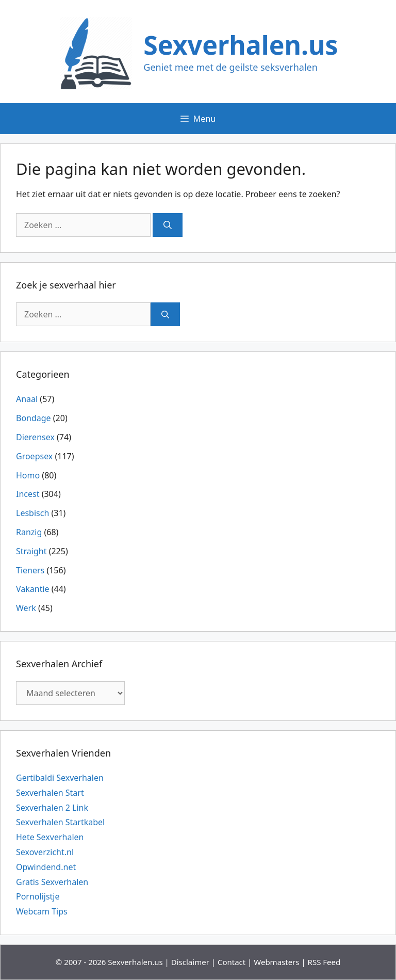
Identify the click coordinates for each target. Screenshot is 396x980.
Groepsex (34, 456)
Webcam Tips (42, 911)
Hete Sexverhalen (50, 837)
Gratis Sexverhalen (52, 882)
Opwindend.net (46, 867)
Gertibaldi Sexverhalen (60, 778)
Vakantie (33, 589)
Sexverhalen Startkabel (60, 822)
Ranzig (29, 532)
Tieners (30, 570)
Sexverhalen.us (241, 45)
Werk (26, 608)
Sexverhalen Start (50, 793)
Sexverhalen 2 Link (52, 808)
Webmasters (276, 962)
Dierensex (35, 437)
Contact (232, 962)
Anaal (27, 399)
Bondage (34, 418)
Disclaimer (190, 962)
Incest (28, 494)
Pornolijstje (38, 896)
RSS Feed (324, 962)
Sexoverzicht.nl (45, 852)
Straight (31, 551)
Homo (28, 475)
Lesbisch (32, 513)
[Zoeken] (168, 225)
